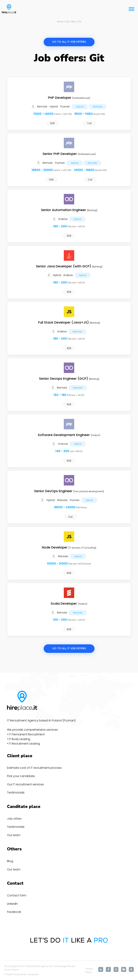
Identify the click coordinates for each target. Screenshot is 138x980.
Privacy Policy (89, 970)
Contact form (17, 895)
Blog (10, 861)
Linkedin (12, 904)
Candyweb (33, 974)
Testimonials (16, 793)
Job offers (14, 819)
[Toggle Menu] (132, 9)
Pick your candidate (21, 776)
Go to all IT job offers (69, 42)
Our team (14, 835)
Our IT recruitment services (25, 784)
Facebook (14, 912)
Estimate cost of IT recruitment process (34, 768)
